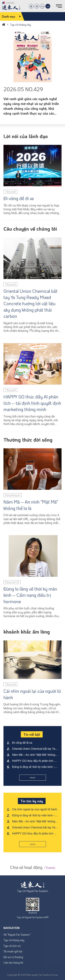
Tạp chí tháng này (14, 940)
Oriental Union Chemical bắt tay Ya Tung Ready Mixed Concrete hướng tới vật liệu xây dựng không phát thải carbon (31, 304)
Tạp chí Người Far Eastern (33, 891)
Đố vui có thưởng (13, 957)
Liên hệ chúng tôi (13, 962)
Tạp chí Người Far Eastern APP (33, 917)
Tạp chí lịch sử (12, 946)
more (33, 777)
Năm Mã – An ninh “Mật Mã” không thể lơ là (31, 505)
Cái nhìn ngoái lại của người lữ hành (32, 694)
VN (48, 6)
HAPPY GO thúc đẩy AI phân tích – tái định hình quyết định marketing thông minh (32, 403)
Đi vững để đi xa (19, 198)
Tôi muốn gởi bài (13, 951)
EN (42, 6)
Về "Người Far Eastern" (17, 935)
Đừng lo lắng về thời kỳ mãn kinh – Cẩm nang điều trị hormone (30, 595)
